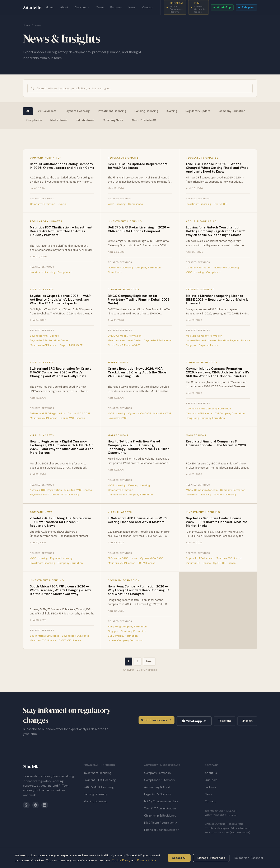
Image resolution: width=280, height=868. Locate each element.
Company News (113, 120)
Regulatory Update (198, 111)
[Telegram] (36, 805)
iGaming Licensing (95, 801)
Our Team (211, 780)
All (28, 111)
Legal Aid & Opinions (158, 794)
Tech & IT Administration (160, 808)
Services (82, 7)
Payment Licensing (77, 111)
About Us (211, 773)
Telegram (225, 721)
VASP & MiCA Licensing (99, 787)
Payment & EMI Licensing (100, 780)
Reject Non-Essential (249, 858)
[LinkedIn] (45, 805)
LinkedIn (247, 721)
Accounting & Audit (157, 787)
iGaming (172, 111)
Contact (148, 7)
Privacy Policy (147, 860)
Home (50, 7)
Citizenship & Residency (160, 816)
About (64, 7)
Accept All (179, 858)
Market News (59, 120)
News (132, 7)
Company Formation (232, 111)
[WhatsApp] (26, 805)
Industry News (85, 120)
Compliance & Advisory (160, 780)
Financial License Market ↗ (162, 830)
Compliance (34, 120)
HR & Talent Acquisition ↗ (161, 823)
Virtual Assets (47, 111)
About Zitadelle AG (144, 120)
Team (100, 7)
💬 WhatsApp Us (194, 721)
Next (149, 661)
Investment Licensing (112, 111)
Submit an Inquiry (157, 720)
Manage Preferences (211, 858)
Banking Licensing (146, 111)
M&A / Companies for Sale (161, 801)
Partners (116, 7)
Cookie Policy (121, 860)
